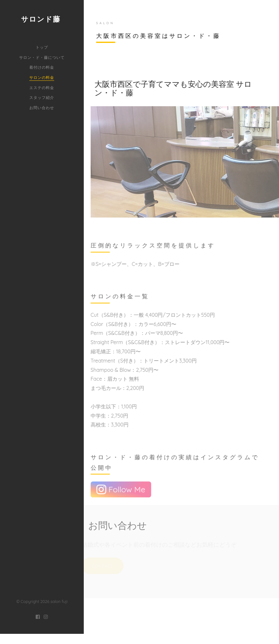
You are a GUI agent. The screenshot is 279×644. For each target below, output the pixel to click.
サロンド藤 (41, 19)
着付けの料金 (42, 67)
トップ (42, 47)
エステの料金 (42, 88)
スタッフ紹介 (42, 97)
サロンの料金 (42, 77)
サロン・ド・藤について (42, 57)
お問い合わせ (42, 108)
